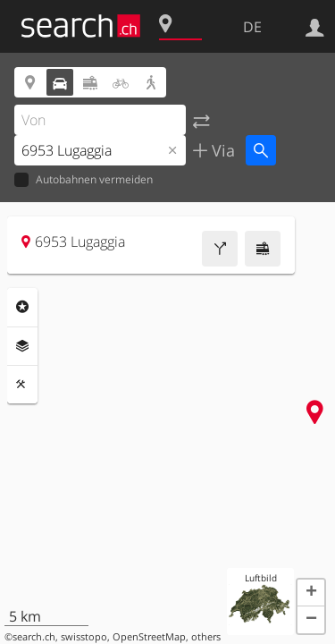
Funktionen (22, 385)
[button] (311, 593)
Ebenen (22, 346)
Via (221, 150)
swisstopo (84, 637)
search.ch (34, 637)
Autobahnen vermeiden (84, 180)
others (206, 637)
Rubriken (22, 307)
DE (252, 27)
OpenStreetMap (149, 637)
